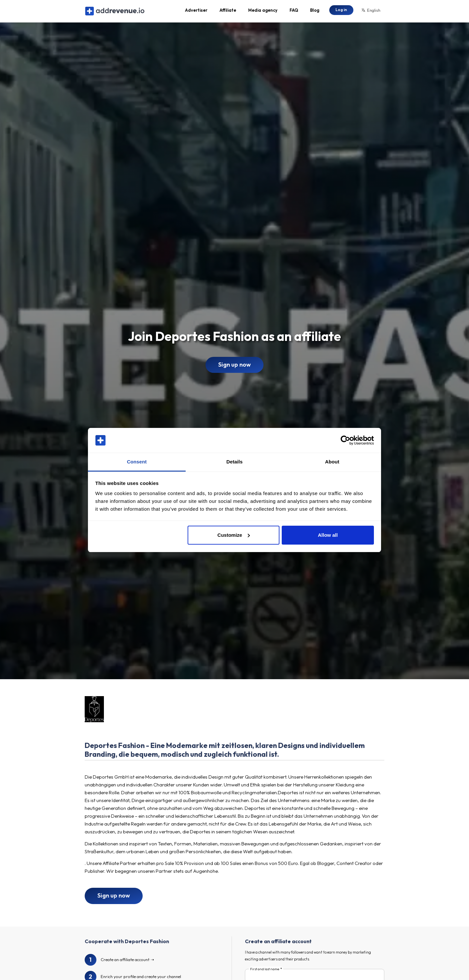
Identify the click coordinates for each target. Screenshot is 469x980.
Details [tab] (234, 462)
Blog (315, 12)
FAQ (294, 12)
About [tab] (332, 462)
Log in (341, 11)
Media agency (263, 12)
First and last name (265, 973)
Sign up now (234, 368)
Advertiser (196, 12)
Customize (234, 535)
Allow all (328, 535)
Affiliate (228, 12)
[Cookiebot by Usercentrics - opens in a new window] (345, 440)
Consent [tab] (137, 462)
